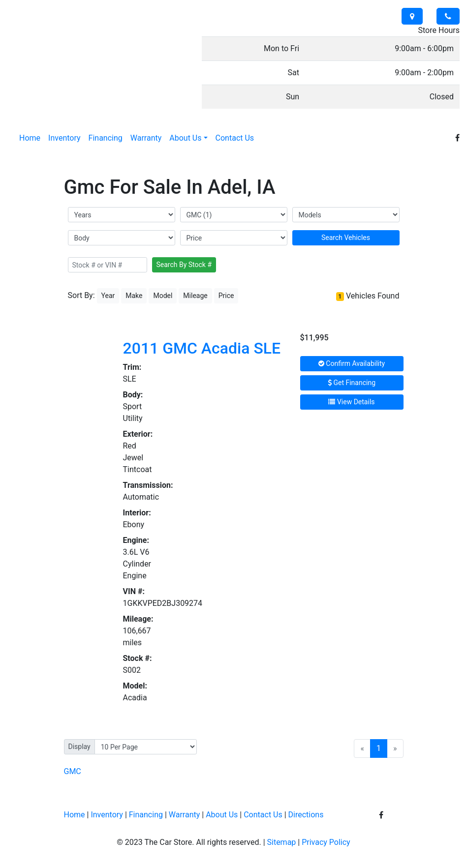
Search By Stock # (184, 265)
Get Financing (352, 383)
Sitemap (282, 842)
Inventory (107, 815)
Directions (306, 815)
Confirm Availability (352, 363)
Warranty (185, 815)
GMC (73, 771)
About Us (222, 815)
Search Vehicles (346, 238)
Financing (146, 815)
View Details (351, 402)
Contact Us (263, 815)
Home (75, 815)
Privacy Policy (326, 842)
